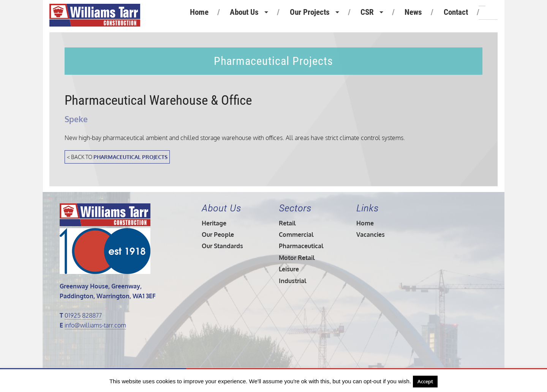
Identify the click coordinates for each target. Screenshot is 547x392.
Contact (456, 12)
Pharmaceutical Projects (130, 157)
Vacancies (371, 235)
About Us (244, 12)
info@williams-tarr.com (95, 325)
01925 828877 (83, 315)
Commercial (296, 235)
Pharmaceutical (301, 246)
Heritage (214, 223)
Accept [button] (425, 381)
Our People (218, 235)
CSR (367, 12)
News (413, 12)
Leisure (289, 269)
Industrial (292, 281)
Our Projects (310, 12)
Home (199, 12)
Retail (287, 223)
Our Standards (222, 246)
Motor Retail (297, 258)
